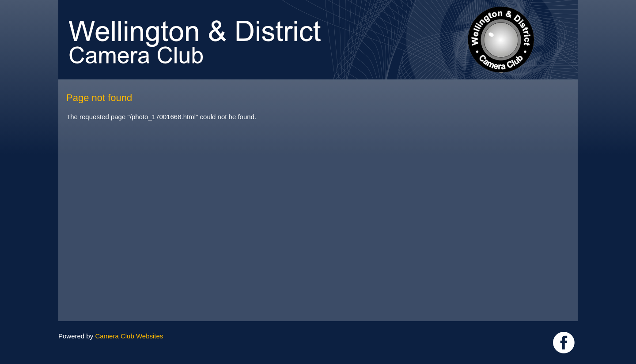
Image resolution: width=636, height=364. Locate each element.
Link (564, 343)
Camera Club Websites (129, 336)
